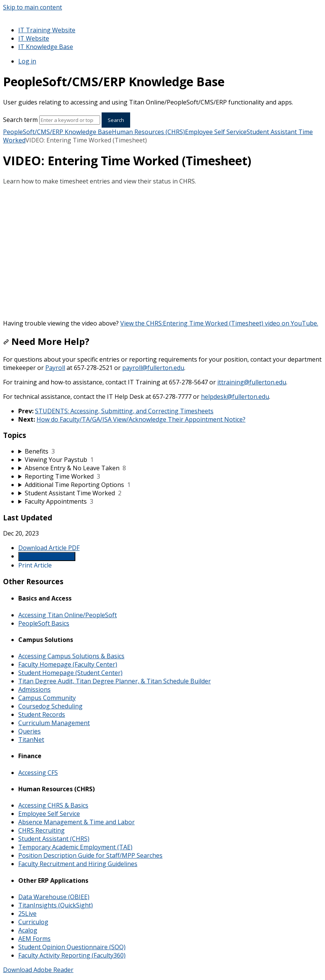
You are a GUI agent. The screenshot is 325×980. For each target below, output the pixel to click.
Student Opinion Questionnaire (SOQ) (72, 947)
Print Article (35, 565)
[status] (162, 181)
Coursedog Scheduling (50, 706)
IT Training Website (47, 30)
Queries (29, 731)
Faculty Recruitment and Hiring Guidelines (78, 864)
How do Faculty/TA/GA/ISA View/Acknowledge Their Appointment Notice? (141, 419)
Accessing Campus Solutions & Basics (71, 656)
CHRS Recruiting (41, 830)
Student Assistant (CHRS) (54, 839)
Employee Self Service (216, 132)
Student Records (42, 714)
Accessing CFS (38, 773)
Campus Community (47, 698)
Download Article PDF (49, 548)
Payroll (55, 368)
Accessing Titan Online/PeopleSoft (68, 615)
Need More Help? (46, 341)
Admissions (34, 689)
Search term (20, 120)
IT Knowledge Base (46, 47)
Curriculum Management (54, 723)
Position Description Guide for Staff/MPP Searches (90, 855)
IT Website (34, 38)
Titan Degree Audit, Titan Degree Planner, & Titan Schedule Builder (115, 681)
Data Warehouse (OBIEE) (54, 897)
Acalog (28, 930)
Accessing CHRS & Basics (53, 805)
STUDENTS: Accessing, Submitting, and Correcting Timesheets (124, 411)
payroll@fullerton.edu (153, 368)
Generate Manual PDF (47, 556)
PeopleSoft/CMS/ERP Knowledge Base (57, 132)
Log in (27, 61)
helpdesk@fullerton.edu (235, 397)
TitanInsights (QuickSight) (56, 905)
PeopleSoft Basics (44, 623)
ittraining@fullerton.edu (252, 382)
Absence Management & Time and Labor (76, 822)
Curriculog (33, 922)
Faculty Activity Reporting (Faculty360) (72, 955)
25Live (27, 914)
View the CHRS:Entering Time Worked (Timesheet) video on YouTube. (219, 323)
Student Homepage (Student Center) (70, 673)
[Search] (70, 120)
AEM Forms (34, 939)
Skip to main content (33, 7)
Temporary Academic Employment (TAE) (75, 847)
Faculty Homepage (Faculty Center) (68, 664)
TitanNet (31, 740)
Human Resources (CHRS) (148, 132)
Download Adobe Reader (38, 970)
